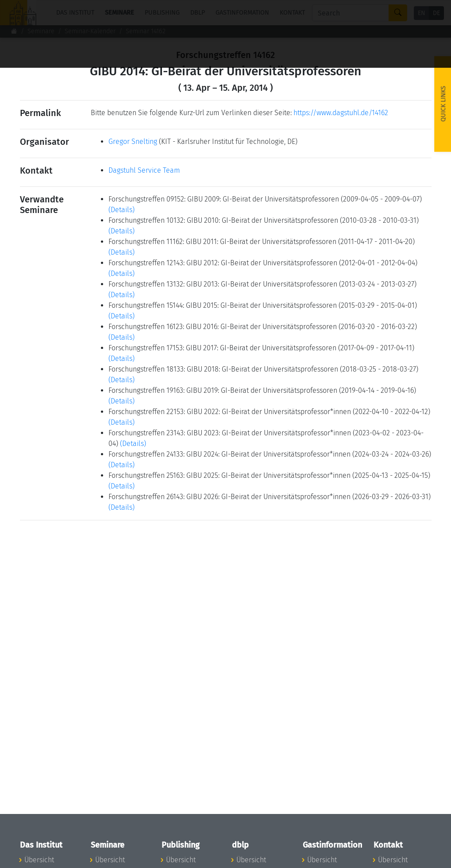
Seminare (41, 31)
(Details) (121, 210)
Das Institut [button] (75, 13)
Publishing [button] (162, 13)
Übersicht (39, 860)
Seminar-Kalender (90, 31)
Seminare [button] (119, 13)
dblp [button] (198, 13)
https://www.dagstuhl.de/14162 (341, 113)
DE (436, 13)
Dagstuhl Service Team (144, 170)
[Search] (351, 13)
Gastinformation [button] (242, 13)
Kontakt (292, 13)
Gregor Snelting (133, 141)
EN (422, 13)
